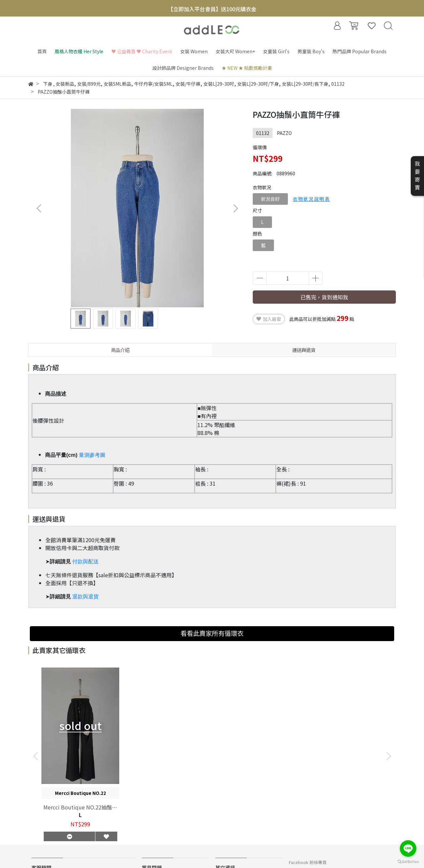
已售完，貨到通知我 (324, 297)
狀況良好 (270, 199)
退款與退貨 (85, 597)
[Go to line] (408, 848)
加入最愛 (269, 319)
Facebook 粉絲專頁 (308, 862)
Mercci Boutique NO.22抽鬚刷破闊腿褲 (80, 807)
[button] (235, 208)
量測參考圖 (92, 455)
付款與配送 (85, 562)
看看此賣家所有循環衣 (212, 633)
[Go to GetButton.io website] (408, 861)
